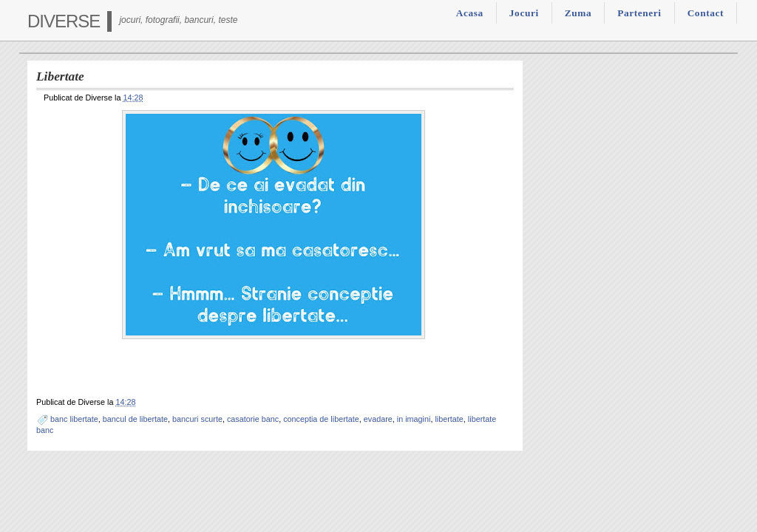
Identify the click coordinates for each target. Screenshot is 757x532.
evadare (378, 419)
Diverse (64, 21)
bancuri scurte (197, 419)
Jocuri (524, 13)
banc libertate (74, 419)
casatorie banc (253, 419)
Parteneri (639, 13)
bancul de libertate (135, 419)
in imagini (414, 419)
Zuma (578, 13)
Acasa (470, 13)
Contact (706, 13)
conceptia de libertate (321, 419)
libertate (449, 419)
